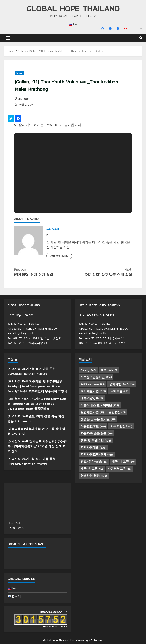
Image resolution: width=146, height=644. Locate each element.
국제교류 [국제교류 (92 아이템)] (119, 391)
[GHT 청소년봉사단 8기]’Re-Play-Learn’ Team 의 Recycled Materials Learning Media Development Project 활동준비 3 (37, 404)
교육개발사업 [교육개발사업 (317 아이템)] (93, 391)
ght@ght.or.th (26, 333)
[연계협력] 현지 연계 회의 (44, 272)
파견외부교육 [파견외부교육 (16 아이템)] (119, 469)
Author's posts (59, 256)
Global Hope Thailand (73, 8)
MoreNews (78, 640)
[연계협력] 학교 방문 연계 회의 (102, 272)
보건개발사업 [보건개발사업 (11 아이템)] (92, 412)
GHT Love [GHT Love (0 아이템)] (109, 370)
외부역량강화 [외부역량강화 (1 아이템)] (121, 426)
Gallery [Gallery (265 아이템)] (88, 370)
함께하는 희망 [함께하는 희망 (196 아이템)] (94, 476)
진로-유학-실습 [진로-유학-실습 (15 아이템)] (94, 462)
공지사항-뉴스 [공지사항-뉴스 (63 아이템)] (122, 384)
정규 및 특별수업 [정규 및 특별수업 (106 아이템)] (96, 441)
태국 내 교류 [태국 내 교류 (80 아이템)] (123, 462)
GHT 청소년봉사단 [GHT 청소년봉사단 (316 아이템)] (96, 377)
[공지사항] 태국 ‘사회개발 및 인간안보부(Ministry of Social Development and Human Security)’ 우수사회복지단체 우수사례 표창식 (37, 386)
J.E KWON (24, 99)
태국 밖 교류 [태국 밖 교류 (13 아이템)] (92, 469)
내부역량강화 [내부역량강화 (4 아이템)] (92, 398)
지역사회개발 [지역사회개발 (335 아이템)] (93, 448)
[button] (8, 38)
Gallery (19, 73)
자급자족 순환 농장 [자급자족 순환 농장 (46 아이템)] (96, 434)
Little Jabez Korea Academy (96, 315)
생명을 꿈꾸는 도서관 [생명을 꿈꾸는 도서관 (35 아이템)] (98, 419)
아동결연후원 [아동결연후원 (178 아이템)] (93, 426)
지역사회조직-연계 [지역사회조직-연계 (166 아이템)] (97, 455)
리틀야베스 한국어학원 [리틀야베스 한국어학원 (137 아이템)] (100, 405)
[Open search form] (141, 38)
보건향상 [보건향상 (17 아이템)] (117, 412)
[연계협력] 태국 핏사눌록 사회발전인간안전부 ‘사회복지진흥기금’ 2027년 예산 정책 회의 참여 (37, 447)
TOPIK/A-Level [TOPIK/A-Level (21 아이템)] (92, 384)
